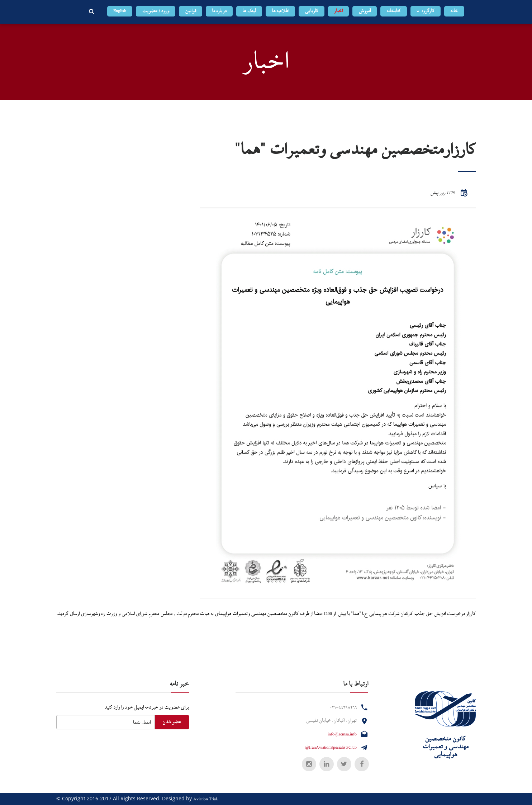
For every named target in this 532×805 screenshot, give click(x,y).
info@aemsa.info (342, 734)
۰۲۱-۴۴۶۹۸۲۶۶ (343, 707)
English (120, 11)
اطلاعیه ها (280, 11)
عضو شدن (172, 722)
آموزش (365, 11)
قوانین (191, 11)
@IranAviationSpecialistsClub (331, 748)
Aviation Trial (205, 799)
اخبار (338, 11)
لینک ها (249, 11)
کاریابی (312, 11)
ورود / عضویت (156, 11)
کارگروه (428, 11)
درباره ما (219, 11)
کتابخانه (394, 11)
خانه (454, 11)
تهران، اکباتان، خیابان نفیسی (331, 721)
